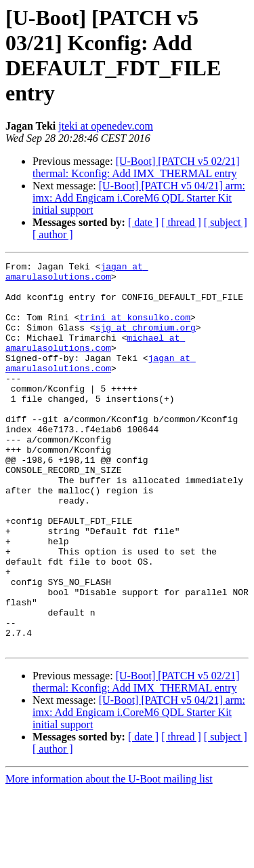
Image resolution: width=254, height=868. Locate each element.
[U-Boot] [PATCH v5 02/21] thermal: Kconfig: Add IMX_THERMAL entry (136, 167)
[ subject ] (226, 222)
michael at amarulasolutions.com (95, 360)
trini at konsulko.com (135, 329)
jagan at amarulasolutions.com (77, 274)
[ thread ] (181, 222)
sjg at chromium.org (146, 341)
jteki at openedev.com (106, 126)
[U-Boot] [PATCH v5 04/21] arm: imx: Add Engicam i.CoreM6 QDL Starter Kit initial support (139, 198)
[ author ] (53, 234)
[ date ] (143, 222)
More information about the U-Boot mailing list (109, 856)
